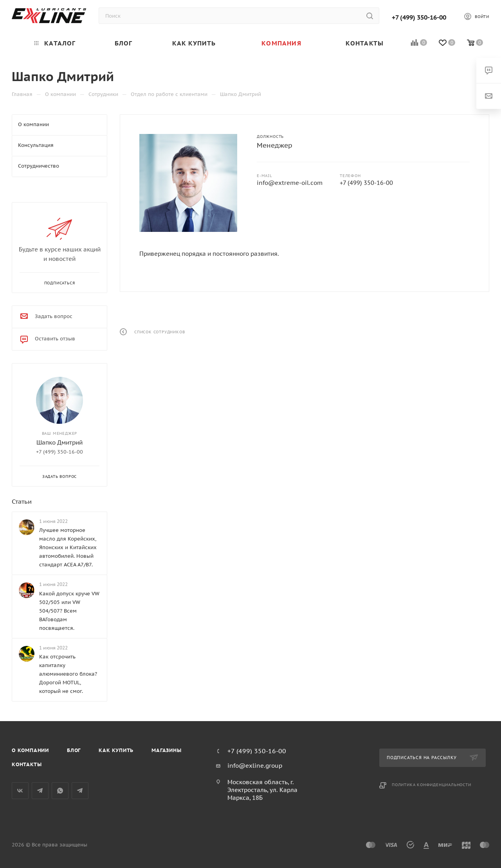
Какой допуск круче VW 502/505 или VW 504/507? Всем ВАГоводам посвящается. (69, 611)
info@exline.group (255, 766)
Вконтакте (20, 791)
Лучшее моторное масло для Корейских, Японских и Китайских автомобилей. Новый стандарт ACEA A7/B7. (68, 547)
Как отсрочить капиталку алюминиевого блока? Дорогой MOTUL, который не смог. (68, 674)
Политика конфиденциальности (432, 785)
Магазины (166, 750)
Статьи (22, 501)
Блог (74, 750)
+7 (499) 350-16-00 (419, 17)
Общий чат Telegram (80, 791)
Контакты (27, 764)
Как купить (116, 750)
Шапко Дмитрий (59, 442)
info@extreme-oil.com (290, 183)
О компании (30, 750)
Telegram (40, 791)
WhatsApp (60, 791)
